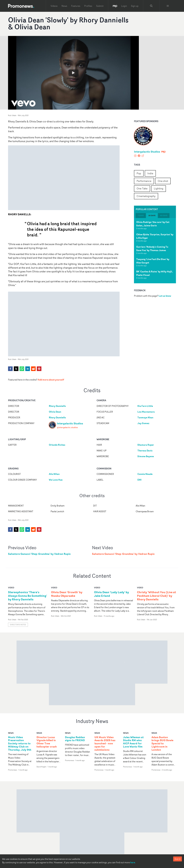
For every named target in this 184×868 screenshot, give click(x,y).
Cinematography (146, 196)
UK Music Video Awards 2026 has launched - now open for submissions (105, 744)
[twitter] (16, 369)
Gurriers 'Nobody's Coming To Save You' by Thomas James (152, 248)
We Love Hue (56, 480)
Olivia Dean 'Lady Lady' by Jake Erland (111, 594)
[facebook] (10, 369)
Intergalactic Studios (147, 152)
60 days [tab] (164, 215)
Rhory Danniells (57, 406)
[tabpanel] (155, 251)
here (133, 862)
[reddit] (33, 369)
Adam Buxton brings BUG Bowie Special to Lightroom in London (162, 744)
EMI (140, 480)
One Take (142, 188)
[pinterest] (39, 369)
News (64, 6)
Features (76, 6)
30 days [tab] (152, 215)
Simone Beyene (146, 456)
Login (124, 6)
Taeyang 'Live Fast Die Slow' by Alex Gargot (153, 261)
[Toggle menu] (168, 6)
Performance (144, 181)
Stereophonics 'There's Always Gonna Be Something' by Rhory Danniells (28, 596)
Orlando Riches (57, 445)
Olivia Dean (55, 412)
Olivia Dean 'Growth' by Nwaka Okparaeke (67, 594)
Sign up (135, 6)
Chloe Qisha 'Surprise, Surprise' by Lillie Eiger (155, 236)
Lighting (159, 188)
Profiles (88, 6)
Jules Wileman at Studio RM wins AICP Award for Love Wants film (133, 742)
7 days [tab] (141, 215)
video (11, 588)
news (11, 733)
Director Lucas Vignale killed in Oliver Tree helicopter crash (47, 742)
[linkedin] (28, 369)
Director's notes (18, 625)
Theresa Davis (145, 451)
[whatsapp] (22, 369)
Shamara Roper (146, 445)
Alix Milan (54, 474)
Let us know (165, 296)
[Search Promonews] (151, 6)
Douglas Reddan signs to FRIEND (75, 739)
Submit (100, 6)
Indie (150, 173)
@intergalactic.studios (67, 427)
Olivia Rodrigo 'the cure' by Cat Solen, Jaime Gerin (153, 224)
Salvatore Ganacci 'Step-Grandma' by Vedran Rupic (39, 554)
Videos (54, 6)
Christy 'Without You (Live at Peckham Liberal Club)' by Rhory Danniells (156, 596)
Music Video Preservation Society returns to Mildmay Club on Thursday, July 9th (20, 744)
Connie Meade (145, 474)
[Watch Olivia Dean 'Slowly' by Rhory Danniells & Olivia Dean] (73, 73)
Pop (139, 173)
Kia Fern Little (145, 406)
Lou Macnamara (146, 412)
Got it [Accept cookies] (178, 859)
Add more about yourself (51, 380)
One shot (163, 181)
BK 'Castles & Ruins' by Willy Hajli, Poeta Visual (155, 273)
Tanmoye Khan (145, 417)
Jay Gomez (143, 423)
